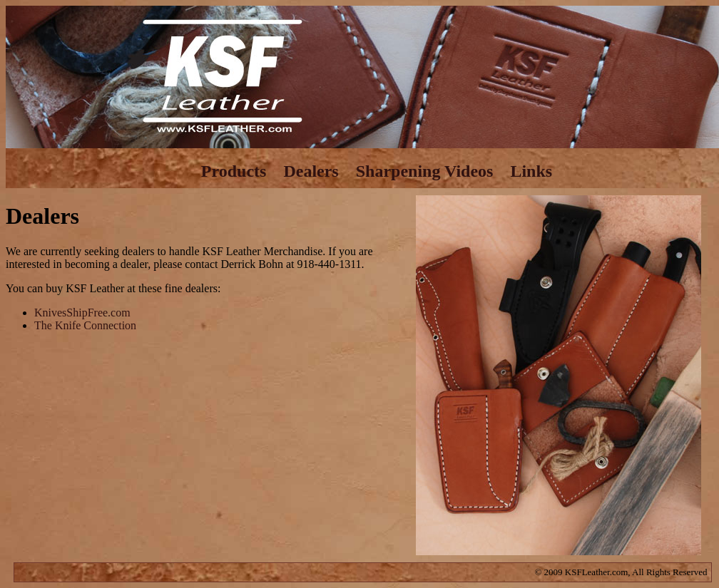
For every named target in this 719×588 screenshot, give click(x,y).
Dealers (311, 171)
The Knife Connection (85, 325)
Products (234, 171)
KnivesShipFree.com (82, 313)
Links (531, 171)
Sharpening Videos (425, 171)
